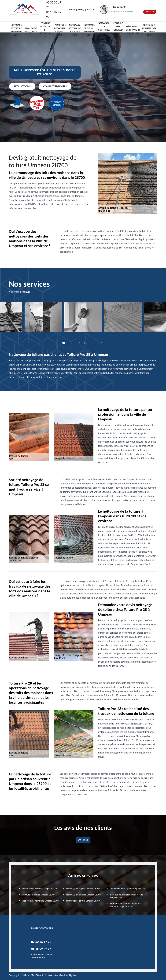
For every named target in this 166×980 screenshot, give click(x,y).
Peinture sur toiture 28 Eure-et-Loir (118, 30)
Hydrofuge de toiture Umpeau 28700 (83, 901)
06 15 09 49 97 (54, 14)
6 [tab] (100, 343)
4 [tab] (86, 343)
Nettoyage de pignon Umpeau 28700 (83, 889)
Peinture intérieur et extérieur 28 (45, 30)
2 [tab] (71, 343)
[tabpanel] (43, 318)
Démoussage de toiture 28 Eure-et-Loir (133, 30)
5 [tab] (93, 343)
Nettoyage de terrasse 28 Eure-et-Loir (75, 30)
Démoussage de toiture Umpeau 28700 (40, 889)
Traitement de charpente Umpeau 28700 (129, 889)
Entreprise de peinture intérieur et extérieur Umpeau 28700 (126, 905)
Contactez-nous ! (55, 86)
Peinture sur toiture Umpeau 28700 (39, 895)
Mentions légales (67, 975)
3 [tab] (78, 343)
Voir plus (83, 840)
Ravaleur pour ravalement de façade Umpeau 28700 (127, 896)
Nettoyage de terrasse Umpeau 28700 (83, 895)
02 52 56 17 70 (54, 5)
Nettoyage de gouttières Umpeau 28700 (41, 901)
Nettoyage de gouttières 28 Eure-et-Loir (104, 30)
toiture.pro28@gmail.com (82, 9)
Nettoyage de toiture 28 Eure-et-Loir (16, 30)
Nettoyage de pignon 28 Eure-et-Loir (89, 30)
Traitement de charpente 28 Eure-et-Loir (149, 30)
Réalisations (22, 86)
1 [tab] (64, 343)
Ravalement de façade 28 (31, 30)
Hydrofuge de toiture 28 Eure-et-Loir (60, 30)
